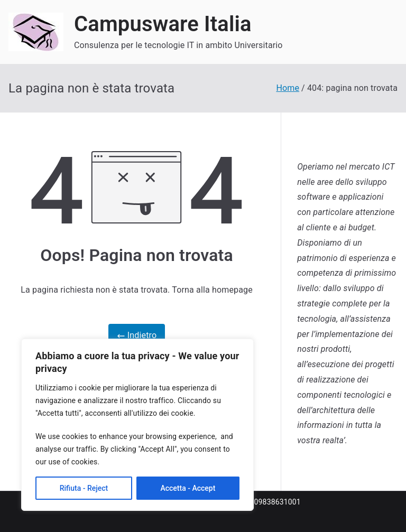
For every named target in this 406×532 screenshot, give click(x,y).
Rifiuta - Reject (84, 488)
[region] (137, 425)
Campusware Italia (163, 24)
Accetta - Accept (188, 488)
